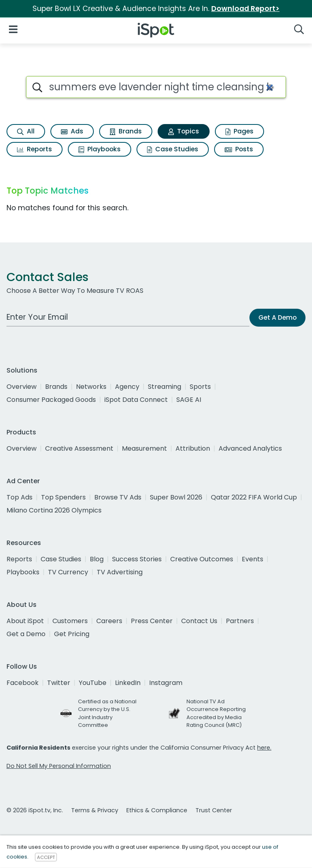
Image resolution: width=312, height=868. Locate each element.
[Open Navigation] (13, 29)
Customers (70, 621)
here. (264, 748)
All (26, 131)
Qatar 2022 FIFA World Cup (254, 497)
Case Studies (173, 149)
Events (252, 559)
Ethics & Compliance (157, 810)
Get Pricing (72, 634)
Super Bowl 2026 (176, 497)
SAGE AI (189, 400)
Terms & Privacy (95, 810)
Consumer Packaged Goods (51, 400)
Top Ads (19, 497)
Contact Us (199, 621)
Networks (91, 387)
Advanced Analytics (250, 448)
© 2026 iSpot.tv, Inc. (35, 810)
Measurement (144, 448)
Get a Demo (26, 634)
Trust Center (214, 810)
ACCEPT (46, 857)
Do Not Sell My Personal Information (59, 766)
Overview (22, 387)
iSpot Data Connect (136, 400)
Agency (127, 387)
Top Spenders (63, 497)
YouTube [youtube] (93, 683)
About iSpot (25, 621)
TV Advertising (120, 572)
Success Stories (137, 559)
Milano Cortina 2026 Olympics (54, 510)
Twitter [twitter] (59, 683)
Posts (239, 149)
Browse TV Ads (118, 497)
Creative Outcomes (202, 559)
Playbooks (100, 149)
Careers (109, 621)
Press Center (152, 621)
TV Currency (68, 572)
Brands (126, 131)
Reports (35, 149)
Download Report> (245, 9)
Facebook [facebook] (23, 683)
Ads (72, 131)
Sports (200, 387)
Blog (97, 559)
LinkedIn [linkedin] (128, 683)
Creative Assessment (79, 448)
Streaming (165, 387)
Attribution (193, 448)
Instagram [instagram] (166, 683)
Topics (184, 131)
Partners (240, 621)
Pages (239, 131)
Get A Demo (277, 317)
